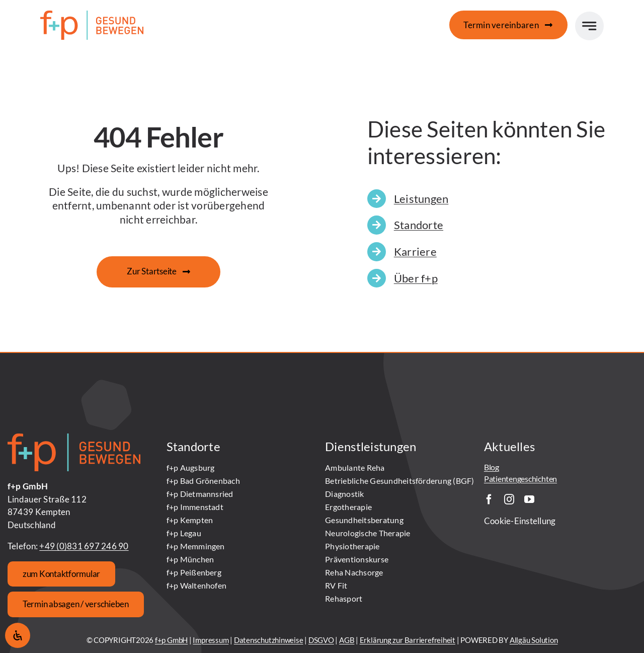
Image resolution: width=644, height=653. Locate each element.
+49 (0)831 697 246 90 (84, 546)
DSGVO (321, 640)
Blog (492, 467)
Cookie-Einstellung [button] (520, 521)
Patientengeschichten (520, 479)
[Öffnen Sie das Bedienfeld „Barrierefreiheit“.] (18, 635)
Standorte (419, 225)
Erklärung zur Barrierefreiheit (408, 640)
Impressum (211, 640)
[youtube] (529, 499)
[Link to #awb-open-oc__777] (589, 26)
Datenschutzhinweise (269, 640)
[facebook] (489, 499)
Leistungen (421, 199)
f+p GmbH (171, 640)
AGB (347, 640)
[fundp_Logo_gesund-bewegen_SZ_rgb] (92, 15)
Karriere (415, 251)
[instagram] (509, 499)
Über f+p (416, 278)
